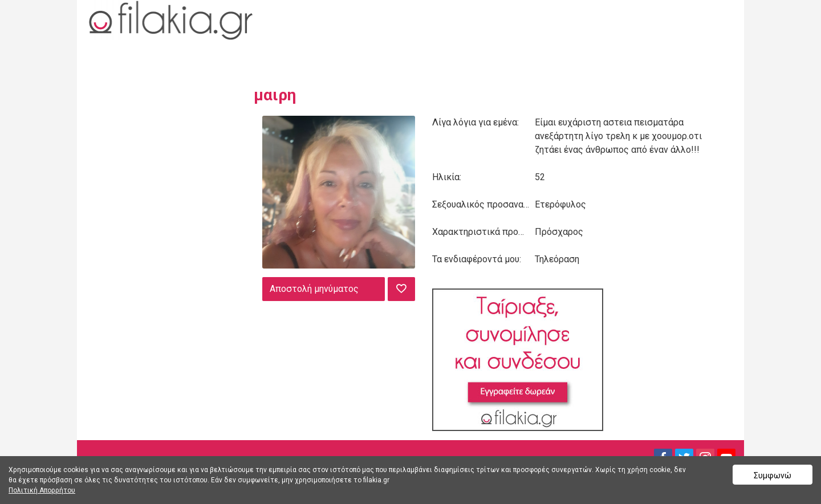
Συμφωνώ (773, 475)
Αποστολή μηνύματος (314, 289)
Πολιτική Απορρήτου (42, 490)
